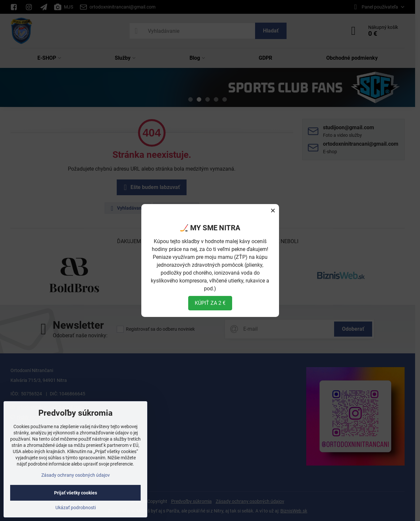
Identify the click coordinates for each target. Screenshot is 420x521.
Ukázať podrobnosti (76, 508)
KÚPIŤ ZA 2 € (210, 303)
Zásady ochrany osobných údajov (76, 475)
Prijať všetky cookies (76, 493)
